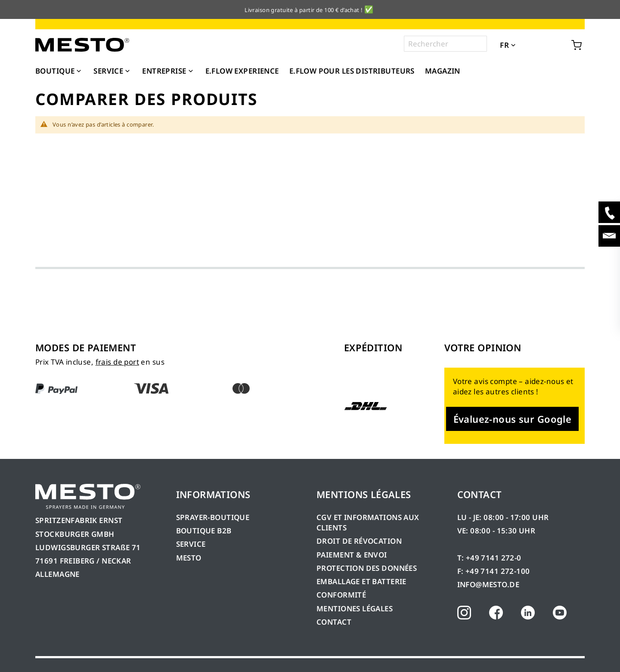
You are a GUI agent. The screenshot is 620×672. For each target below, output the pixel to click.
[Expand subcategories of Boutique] (79, 71)
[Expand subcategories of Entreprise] (191, 71)
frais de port (117, 362)
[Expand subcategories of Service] (127, 71)
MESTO (189, 558)
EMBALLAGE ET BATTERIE (361, 581)
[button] (525, 44)
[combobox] (445, 44)
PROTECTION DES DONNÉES (367, 568)
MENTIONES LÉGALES (355, 609)
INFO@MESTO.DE (488, 584)
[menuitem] (59, 71)
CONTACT (334, 622)
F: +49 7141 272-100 (494, 571)
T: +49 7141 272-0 (489, 558)
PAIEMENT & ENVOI (352, 555)
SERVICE (191, 544)
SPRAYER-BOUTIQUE (213, 517)
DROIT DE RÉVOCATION (359, 541)
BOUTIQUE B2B (204, 531)
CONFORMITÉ (341, 595)
